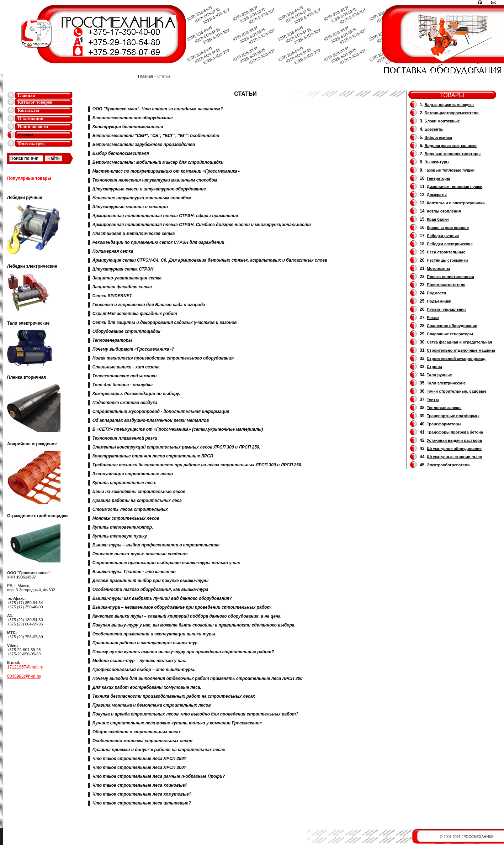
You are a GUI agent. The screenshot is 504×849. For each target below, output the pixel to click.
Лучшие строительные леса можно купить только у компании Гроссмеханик (177, 723)
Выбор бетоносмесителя (121, 153)
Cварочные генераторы (450, 334)
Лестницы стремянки (447, 260)
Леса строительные (446, 252)
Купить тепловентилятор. (123, 527)
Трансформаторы (444, 424)
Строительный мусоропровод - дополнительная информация (161, 412)
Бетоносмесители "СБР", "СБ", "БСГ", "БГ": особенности (156, 136)
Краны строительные (448, 227)
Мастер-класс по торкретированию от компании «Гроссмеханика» (166, 171)
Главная (26, 95)
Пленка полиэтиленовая (450, 277)
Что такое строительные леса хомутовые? (142, 794)
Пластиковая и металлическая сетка (134, 234)
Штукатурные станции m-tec (454, 457)
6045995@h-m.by (24, 676)
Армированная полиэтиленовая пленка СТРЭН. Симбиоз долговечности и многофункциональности (202, 225)
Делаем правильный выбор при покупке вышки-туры (151, 581)
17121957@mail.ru (25, 667)
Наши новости (33, 127)
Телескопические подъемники (125, 376)
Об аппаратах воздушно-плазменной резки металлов (151, 420)
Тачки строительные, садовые (457, 391)
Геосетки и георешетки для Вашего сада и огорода (149, 305)
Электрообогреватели (448, 465)
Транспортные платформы (453, 416)
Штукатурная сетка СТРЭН (123, 269)
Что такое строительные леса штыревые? (142, 803)
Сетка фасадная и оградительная (459, 342)
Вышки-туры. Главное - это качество (134, 572)
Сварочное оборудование (452, 326)
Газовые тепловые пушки (449, 170)
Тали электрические (446, 383)
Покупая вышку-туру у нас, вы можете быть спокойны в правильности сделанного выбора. (194, 625)
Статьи (25, 135)
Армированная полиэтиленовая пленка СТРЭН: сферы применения (165, 216)
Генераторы (438, 178)
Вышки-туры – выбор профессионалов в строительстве (156, 545)
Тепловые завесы (444, 408)
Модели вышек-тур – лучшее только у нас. (139, 661)
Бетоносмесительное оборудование (133, 118)
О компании (31, 118)
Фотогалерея (31, 143)
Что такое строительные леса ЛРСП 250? (139, 759)
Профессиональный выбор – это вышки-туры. (144, 670)
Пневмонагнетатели (446, 285)
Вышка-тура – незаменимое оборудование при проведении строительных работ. (182, 607)
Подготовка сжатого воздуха (125, 403)
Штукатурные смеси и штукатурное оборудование (149, 189)
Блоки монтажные (442, 121)
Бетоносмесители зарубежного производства (144, 145)
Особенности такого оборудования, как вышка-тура (150, 589)
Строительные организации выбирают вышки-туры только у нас (166, 563)
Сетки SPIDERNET (112, 296)
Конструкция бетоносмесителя (128, 127)
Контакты (28, 110)
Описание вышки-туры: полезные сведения (140, 554)
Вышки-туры (437, 162)
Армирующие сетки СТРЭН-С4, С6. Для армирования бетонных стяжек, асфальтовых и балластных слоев (210, 260)
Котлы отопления (444, 211)
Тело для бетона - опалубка (123, 385)
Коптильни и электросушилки (456, 203)
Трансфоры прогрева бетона (455, 432)
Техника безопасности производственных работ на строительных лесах (174, 696)
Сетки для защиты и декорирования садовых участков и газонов (165, 323)
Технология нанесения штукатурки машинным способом (155, 180)
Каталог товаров (35, 102)
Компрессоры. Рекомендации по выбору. (136, 394)
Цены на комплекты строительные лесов (139, 492)
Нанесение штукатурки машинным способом (142, 198)
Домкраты (437, 195)
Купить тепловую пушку (120, 536)
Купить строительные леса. (124, 483)
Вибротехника (438, 137)
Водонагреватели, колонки (450, 146)
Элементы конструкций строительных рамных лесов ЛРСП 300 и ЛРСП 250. (176, 447)
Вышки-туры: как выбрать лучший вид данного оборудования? (162, 598)
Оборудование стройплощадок (126, 331)
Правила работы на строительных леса (137, 501)
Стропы (434, 367)
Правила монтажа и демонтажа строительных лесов (152, 705)
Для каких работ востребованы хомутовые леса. (147, 687)
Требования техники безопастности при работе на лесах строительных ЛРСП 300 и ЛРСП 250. (197, 465)
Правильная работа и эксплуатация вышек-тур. (146, 643)
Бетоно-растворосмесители (451, 113)
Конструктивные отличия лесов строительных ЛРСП (153, 456)
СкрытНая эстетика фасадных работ (135, 314)
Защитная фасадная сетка (122, 287)
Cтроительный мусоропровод (456, 358)
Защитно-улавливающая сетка (127, 278)
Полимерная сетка (113, 251)
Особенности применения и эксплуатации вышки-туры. (154, 634)
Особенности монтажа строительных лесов (142, 741)
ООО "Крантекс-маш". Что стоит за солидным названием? (158, 109)
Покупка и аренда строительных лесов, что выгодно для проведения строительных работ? (195, 714)
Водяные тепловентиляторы (452, 154)
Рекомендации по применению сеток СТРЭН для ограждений (158, 242)
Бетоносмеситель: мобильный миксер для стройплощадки (158, 162)
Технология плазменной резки (125, 438)
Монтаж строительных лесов (126, 518)
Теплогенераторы (112, 340)
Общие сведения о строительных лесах (137, 732)
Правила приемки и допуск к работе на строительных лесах (159, 750)
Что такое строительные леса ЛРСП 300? (139, 767)
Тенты (433, 399)
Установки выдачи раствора (454, 440)
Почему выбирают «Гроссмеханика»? (133, 349)
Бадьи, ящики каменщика (449, 105)
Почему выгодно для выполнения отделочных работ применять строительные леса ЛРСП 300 (198, 678)
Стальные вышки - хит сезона (126, 367)
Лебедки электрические (450, 244)
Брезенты (434, 129)
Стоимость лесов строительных (130, 509)
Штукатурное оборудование (454, 449)
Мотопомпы (438, 268)
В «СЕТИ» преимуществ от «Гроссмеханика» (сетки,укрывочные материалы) (178, 429)
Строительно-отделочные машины (461, 350)
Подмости (436, 293)
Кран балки (438, 219)
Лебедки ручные (443, 236)
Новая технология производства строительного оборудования (163, 358)
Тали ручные (439, 375)
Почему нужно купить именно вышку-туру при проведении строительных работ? (183, 652)
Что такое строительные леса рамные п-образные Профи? (159, 776)
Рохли (433, 318)
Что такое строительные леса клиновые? (140, 785)
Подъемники (439, 301)
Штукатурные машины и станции (130, 207)
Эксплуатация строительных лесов (133, 474)
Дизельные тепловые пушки (455, 187)
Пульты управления (446, 309)
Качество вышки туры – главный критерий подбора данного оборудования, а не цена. (187, 616)
